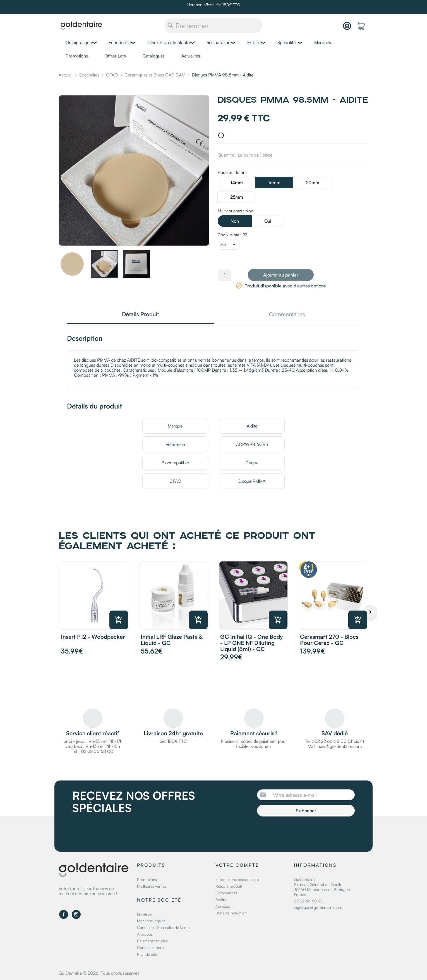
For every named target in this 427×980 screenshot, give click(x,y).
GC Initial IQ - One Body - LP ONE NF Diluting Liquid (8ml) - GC (252, 643)
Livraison (145, 914)
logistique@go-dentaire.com (318, 907)
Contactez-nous (151, 947)
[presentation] (304, 832)
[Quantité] (224, 275)
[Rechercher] (213, 26)
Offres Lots (115, 56)
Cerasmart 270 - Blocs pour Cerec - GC (329, 640)
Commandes (226, 893)
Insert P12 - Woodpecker (93, 637)
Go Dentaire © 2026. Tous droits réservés (99, 973)
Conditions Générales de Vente (163, 927)
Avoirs (221, 899)
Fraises (254, 42)
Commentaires (287, 315)
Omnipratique (79, 42)
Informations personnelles (237, 879)
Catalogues (154, 56)
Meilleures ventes (152, 886)
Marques (323, 42)
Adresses (223, 906)
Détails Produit (140, 315)
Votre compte (237, 865)
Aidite (252, 426)
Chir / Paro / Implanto (169, 42)
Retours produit (229, 886)
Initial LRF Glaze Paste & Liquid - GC (172, 640)
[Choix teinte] (229, 244)
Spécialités (287, 42)
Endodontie (120, 42)
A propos (145, 934)
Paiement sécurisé (152, 941)
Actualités (191, 56)
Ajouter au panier (281, 275)
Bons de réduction (231, 913)
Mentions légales (151, 921)
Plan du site (147, 954)
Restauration (219, 42)
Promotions (77, 56)
